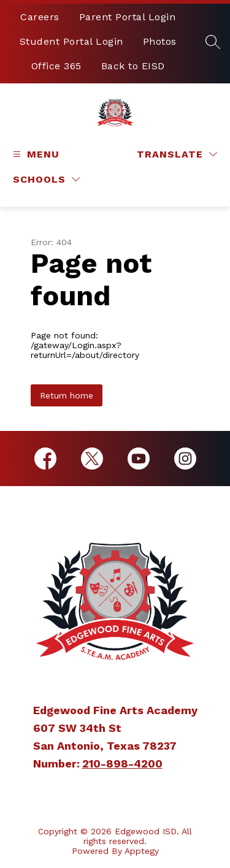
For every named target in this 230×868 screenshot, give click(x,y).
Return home (67, 395)
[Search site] (213, 42)
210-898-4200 (122, 763)
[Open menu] (35, 154)
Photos (160, 41)
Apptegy (142, 851)
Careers (40, 17)
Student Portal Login (71, 41)
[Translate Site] (177, 154)
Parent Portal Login (128, 17)
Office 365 (56, 66)
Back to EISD (133, 66)
